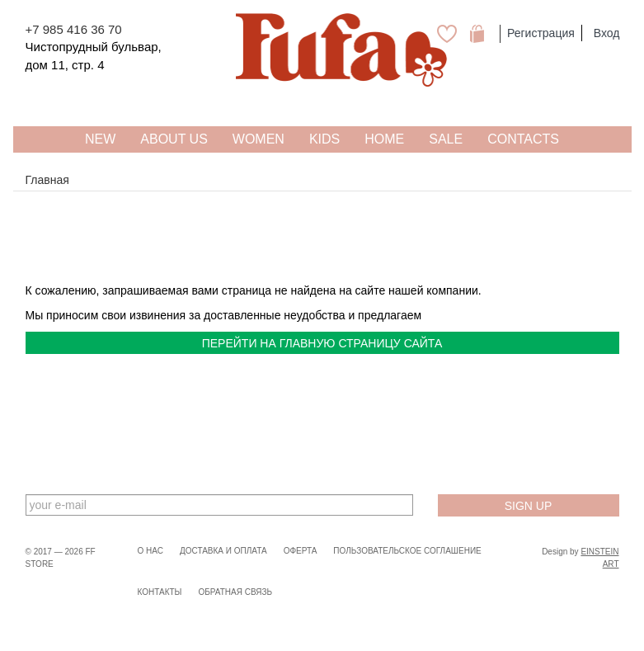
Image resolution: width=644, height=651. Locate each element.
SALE (446, 139)
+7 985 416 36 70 (74, 29)
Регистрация (541, 33)
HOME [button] (384, 139)
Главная (47, 180)
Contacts (523, 139)
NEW (100, 139)
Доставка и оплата (223, 551)
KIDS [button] (324, 139)
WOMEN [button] (259, 139)
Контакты (160, 592)
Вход (607, 33)
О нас (150, 551)
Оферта (301, 551)
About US (174, 139)
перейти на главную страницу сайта (322, 343)
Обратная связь (235, 592)
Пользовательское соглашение (407, 551)
